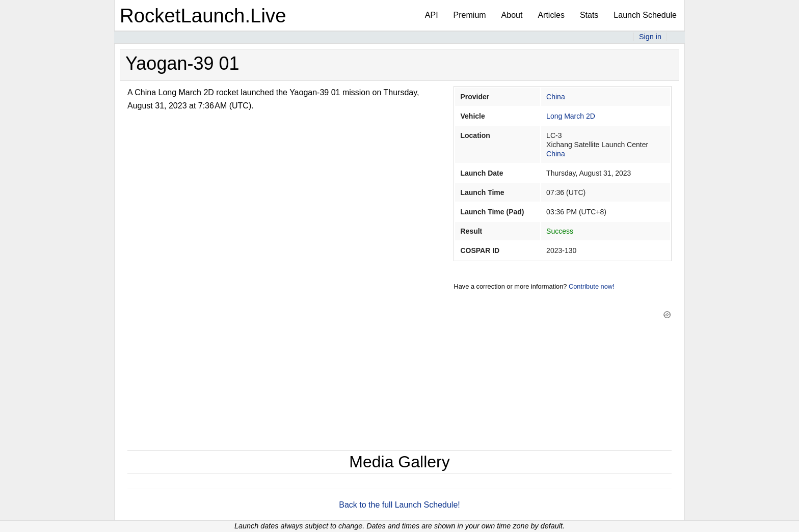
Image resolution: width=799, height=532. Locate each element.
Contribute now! (592, 286)
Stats (589, 15)
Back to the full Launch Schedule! (400, 505)
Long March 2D (571, 116)
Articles (551, 15)
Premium (470, 15)
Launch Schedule (645, 15)
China (556, 97)
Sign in (650, 37)
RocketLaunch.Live (203, 16)
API (432, 15)
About (512, 15)
